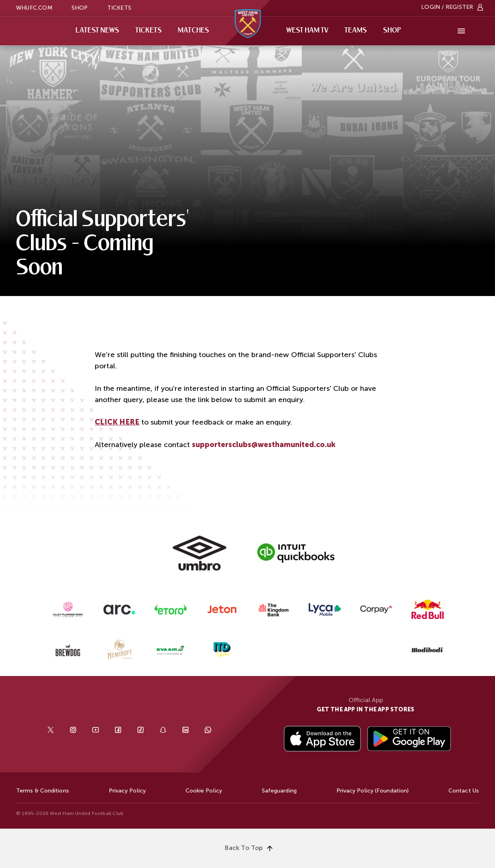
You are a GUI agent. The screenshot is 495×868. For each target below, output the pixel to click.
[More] (461, 31)
